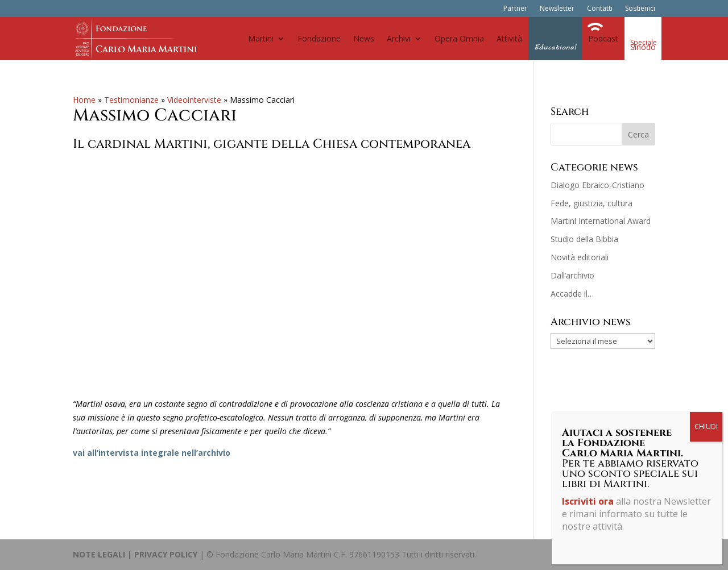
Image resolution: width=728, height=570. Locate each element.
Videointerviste (194, 100)
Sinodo (643, 47)
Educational (555, 47)
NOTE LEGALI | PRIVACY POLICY (135, 554)
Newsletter (557, 9)
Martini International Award (601, 221)
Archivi (399, 38)
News (364, 38)
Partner (515, 9)
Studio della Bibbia (584, 239)
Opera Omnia (459, 38)
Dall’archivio (572, 275)
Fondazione (319, 38)
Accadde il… (572, 294)
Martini (261, 38)
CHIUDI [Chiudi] (706, 427)
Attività (509, 38)
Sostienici (640, 9)
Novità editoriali (580, 257)
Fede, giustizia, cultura (591, 203)
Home (84, 100)
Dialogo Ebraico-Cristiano (597, 185)
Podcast (603, 38)
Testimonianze (131, 100)
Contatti (600, 9)
